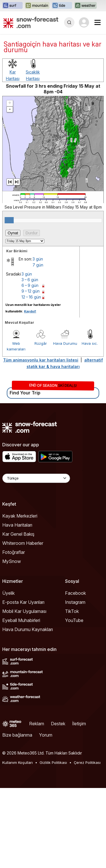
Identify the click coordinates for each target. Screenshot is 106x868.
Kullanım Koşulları (18, 762)
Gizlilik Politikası (53, 762)
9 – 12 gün (31, 291)
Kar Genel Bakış (18, 534)
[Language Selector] (36, 478)
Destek (58, 724)
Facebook (75, 593)
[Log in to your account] (84, 22)
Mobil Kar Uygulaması (24, 611)
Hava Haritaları (17, 525)
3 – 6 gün (30, 280)
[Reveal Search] (69, 22)
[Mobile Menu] (98, 22)
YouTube (74, 620)
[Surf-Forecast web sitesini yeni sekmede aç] (12, 6)
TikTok (72, 611)
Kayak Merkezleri (20, 516)
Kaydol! (30, 311)
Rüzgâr (41, 343)
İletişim (79, 724)
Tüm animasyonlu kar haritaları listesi (41, 360)
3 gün (38, 259)
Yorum (46, 735)
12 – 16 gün (31, 297)
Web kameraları (16, 346)
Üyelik (8, 593)
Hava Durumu (65, 343)
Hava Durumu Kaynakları (28, 629)
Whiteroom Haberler (23, 543)
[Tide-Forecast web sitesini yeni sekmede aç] (62, 6)
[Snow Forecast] (31, 22)
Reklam (37, 724)
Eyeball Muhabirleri (21, 620)
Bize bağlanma (17, 735)
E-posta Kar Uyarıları (23, 602)
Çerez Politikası (87, 762)
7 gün (38, 265)
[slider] (9, 220)
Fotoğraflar (14, 552)
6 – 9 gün (30, 285)
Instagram (75, 602)
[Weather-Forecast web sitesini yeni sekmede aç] (86, 6)
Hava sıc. (90, 343)
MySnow (12, 561)
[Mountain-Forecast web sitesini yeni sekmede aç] (37, 6)
